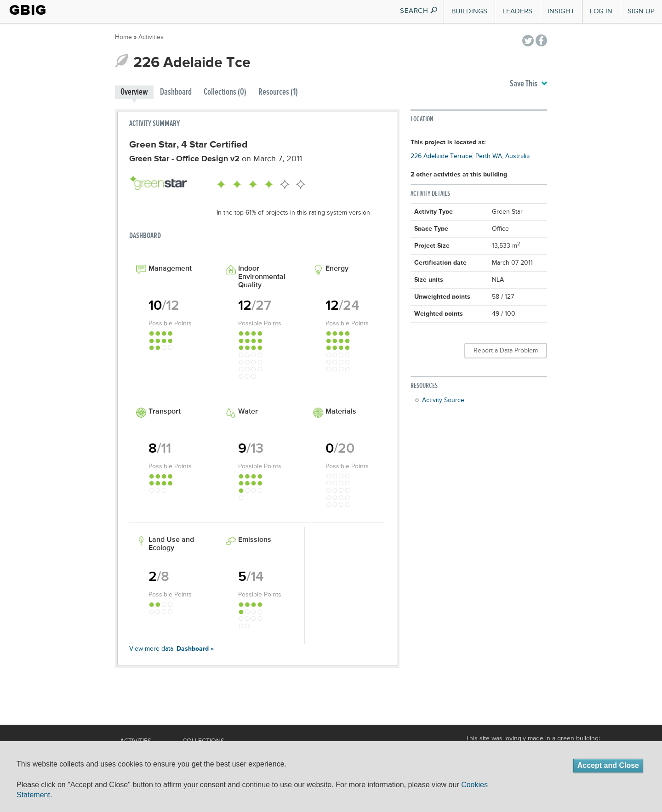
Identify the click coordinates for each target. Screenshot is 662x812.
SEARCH (419, 11)
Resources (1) (278, 92)
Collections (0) (225, 92)
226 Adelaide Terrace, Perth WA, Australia (470, 156)
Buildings (469, 11)
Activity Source (443, 400)
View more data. (171, 649)
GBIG (28, 10)
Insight (561, 11)
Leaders (517, 11)
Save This (528, 84)
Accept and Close (608, 765)
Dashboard (176, 92)
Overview (134, 92)
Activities (151, 37)
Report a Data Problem (506, 351)
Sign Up (641, 11)
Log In (601, 11)
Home (123, 37)
